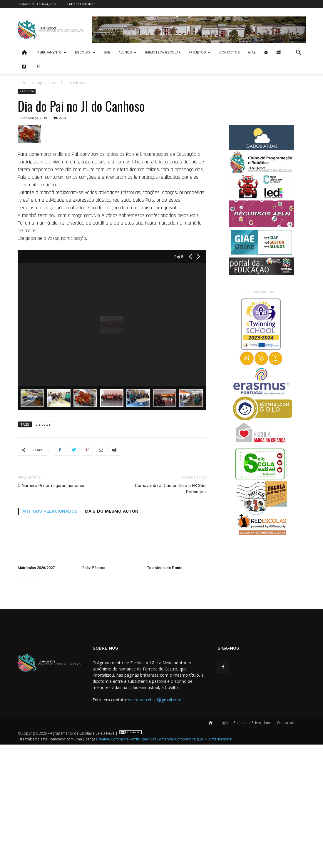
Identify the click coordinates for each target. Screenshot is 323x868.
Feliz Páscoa (94, 691)
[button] (299, 53)
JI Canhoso (27, 91)
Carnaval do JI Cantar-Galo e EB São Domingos (170, 612)
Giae (252, 52)
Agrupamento (52, 52)
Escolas (85, 52)
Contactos (230, 52)
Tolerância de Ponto (165, 691)
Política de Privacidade (252, 846)
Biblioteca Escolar (163, 52)
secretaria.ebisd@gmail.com (155, 823)
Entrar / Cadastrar (81, 4)
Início (22, 83)
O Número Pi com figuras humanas (52, 609)
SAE (107, 52)
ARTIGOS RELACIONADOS (50, 635)
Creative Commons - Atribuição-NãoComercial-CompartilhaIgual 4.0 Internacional (164, 863)
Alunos (128, 52)
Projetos (200, 52)
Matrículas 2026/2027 (36, 691)
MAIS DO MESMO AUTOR (111, 635)
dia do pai (43, 548)
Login (223, 846)
